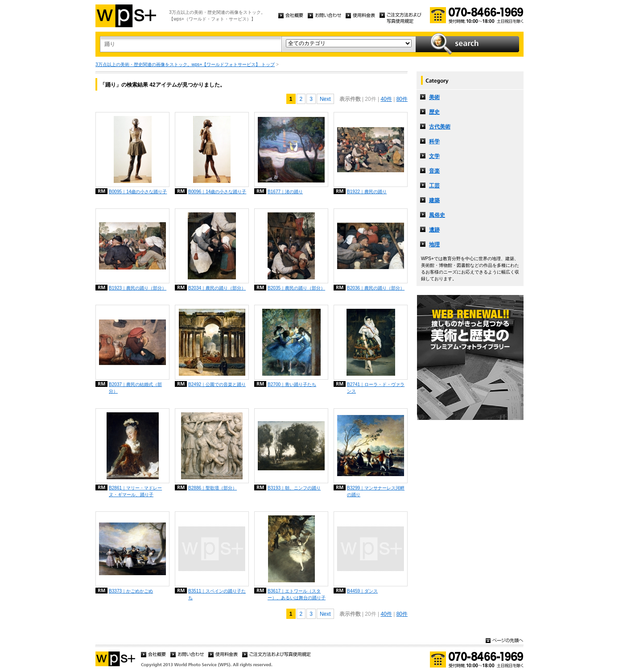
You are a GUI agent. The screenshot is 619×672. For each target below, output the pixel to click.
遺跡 (434, 230)
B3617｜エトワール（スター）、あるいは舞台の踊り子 (297, 594)
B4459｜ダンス (362, 591)
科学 (434, 141)
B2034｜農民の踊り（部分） (217, 288)
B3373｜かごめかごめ (131, 591)
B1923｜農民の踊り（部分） (138, 288)
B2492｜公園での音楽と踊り (217, 384)
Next (325, 99)
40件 (386, 99)
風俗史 (437, 215)
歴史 (434, 112)
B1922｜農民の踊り (367, 192)
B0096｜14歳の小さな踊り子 (217, 192)
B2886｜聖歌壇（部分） (213, 488)
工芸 (434, 186)
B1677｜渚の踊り (285, 192)
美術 (434, 97)
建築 (434, 200)
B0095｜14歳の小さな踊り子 (138, 192)
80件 (402, 99)
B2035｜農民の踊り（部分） (296, 288)
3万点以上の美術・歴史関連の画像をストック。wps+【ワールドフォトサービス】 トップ (185, 64)
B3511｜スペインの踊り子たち (217, 594)
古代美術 (440, 127)
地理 (434, 245)
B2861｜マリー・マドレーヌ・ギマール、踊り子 (135, 491)
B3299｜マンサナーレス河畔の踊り (376, 491)
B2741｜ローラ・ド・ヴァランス (376, 388)
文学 (434, 156)
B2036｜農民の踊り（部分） (376, 288)
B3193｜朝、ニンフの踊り (294, 488)
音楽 (434, 171)
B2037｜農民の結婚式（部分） (135, 388)
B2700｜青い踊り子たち (292, 384)
